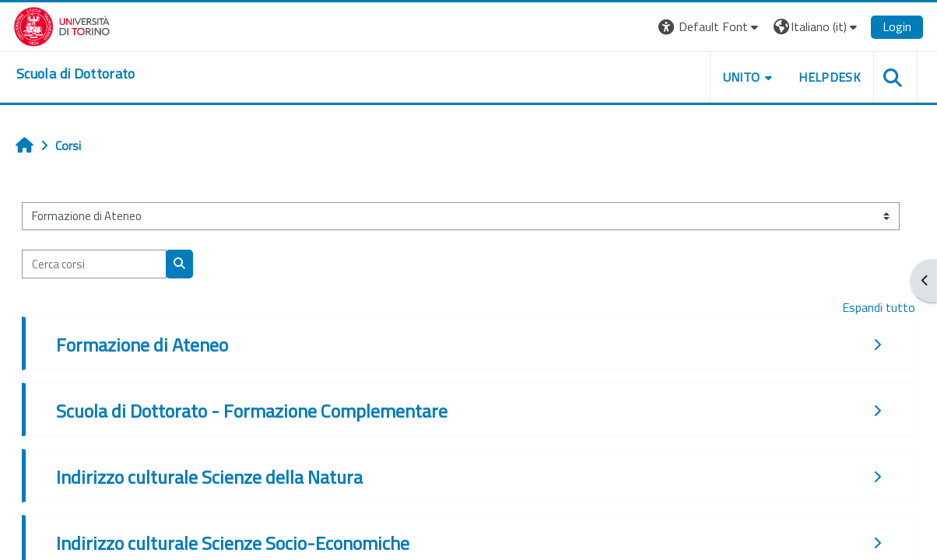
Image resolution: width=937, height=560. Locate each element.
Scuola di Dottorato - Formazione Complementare (252, 411)
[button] (710, 27)
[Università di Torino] (62, 25)
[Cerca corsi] (94, 264)
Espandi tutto (879, 307)
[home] (76, 74)
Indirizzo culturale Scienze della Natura (209, 477)
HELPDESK (830, 77)
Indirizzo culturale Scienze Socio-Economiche (233, 543)
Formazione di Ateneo (142, 345)
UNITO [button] (742, 77)
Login (897, 26)
